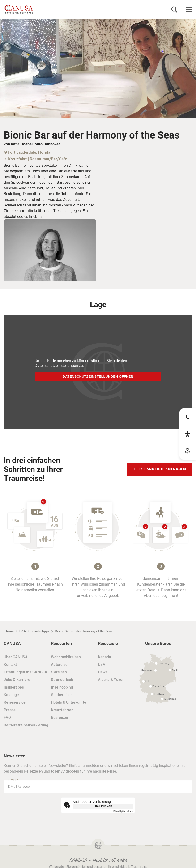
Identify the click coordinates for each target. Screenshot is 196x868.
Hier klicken (103, 741)
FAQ (7, 652)
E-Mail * (13, 714)
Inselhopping (62, 622)
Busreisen (60, 652)
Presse (10, 644)
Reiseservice (15, 637)
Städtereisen (62, 629)
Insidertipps (40, 566)
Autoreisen (60, 599)
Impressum (98, 855)
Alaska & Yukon (111, 614)
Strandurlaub (62, 614)
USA (23, 566)
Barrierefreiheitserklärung (26, 660)
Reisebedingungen (98, 843)
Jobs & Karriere (17, 614)
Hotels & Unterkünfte (69, 637)
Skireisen (59, 606)
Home (9, 566)
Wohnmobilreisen (66, 591)
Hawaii (104, 606)
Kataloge (11, 629)
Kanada (104, 591)
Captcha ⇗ (123, 746)
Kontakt (10, 599)
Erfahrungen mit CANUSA (26, 606)
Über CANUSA (16, 591)
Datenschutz (98, 832)
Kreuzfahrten (62, 644)
